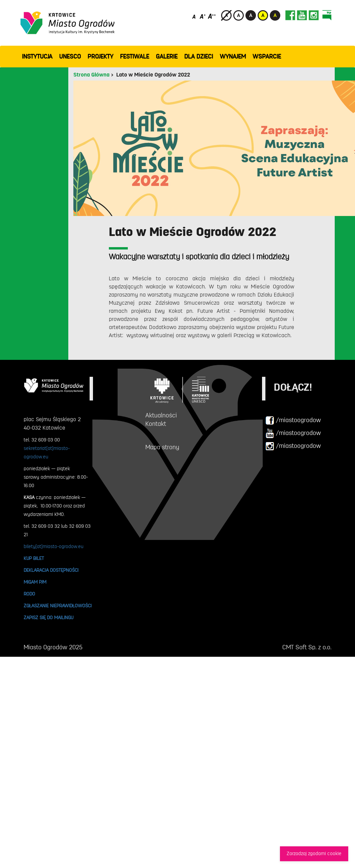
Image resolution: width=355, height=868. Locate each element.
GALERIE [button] (167, 57)
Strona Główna (91, 75)
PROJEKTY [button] (100, 57)
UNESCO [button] (70, 57)
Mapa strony (162, 447)
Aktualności (161, 415)
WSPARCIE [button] (267, 57)
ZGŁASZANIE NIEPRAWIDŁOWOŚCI (58, 606)
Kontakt (156, 424)
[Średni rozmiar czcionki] (203, 16)
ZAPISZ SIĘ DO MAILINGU (49, 617)
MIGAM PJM (35, 582)
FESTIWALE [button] (135, 57)
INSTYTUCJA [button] (37, 57)
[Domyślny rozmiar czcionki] (195, 16)
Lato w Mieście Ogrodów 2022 (153, 75)
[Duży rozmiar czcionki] (212, 16)
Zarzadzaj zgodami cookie (314, 854)
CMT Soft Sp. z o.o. (307, 647)
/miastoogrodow (293, 420)
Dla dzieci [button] (199, 57)
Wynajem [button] (233, 57)
